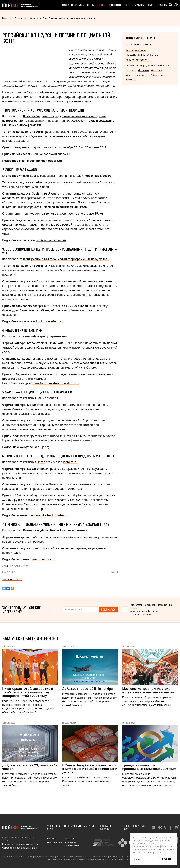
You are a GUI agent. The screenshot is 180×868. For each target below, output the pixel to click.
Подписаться (108, 610)
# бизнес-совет (157, 75)
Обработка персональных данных (21, 848)
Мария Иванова (19, 566)
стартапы (67, 182)
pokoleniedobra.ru (49, 161)
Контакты (52, 839)
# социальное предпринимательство (142, 52)
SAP (39, 398)
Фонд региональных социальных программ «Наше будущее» (66, 259)
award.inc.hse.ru (44, 559)
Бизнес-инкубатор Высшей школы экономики (55, 531)
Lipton (41, 462)
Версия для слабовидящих (72, 844)
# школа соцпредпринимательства (148, 66)
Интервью (91, 5)
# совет (131, 70)
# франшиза (131, 79)
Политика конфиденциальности (20, 844)
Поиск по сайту (54, 843)
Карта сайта (71, 839)
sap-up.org (42, 447)
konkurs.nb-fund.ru (50, 321)
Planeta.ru (70, 462)
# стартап (156, 70)
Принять (167, 859)
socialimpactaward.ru (51, 240)
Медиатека (139, 5)
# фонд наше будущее (137, 75)
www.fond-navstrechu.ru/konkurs (56, 383)
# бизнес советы (139, 44)
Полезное (101, 5)
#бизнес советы (12, 579)
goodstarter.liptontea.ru (51, 516)
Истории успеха (78, 5)
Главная (6, 18)
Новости (65, 5)
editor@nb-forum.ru (106, 827)
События (129, 5)
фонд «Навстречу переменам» (45, 336)
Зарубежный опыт (115, 5)
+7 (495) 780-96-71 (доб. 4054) (134, 827)
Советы (34, 18)
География (150, 5)
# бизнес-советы (138, 60)
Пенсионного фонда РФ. (25, 125)
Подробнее (139, 859)
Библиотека (162, 5)
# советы (143, 70)
